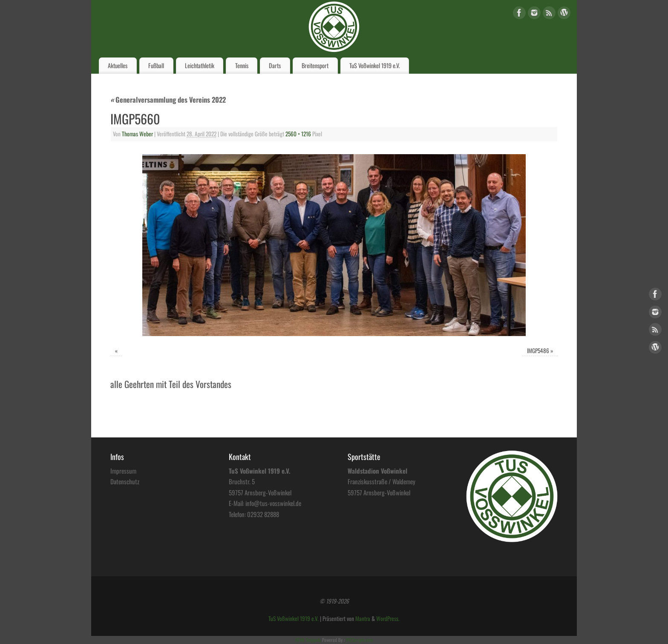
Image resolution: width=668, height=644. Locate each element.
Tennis (242, 65)
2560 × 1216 (298, 134)
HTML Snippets (308, 640)
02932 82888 (263, 514)
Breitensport (315, 65)
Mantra (363, 618)
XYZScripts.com (359, 640)
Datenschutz (125, 481)
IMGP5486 (538, 351)
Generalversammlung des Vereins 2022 (168, 99)
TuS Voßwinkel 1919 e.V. (375, 65)
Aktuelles (118, 65)
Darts (275, 65)
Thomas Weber (137, 134)
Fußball (156, 65)
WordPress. (388, 618)
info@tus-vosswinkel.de (273, 503)
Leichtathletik (200, 65)
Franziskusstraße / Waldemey (382, 481)
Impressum (123, 471)
